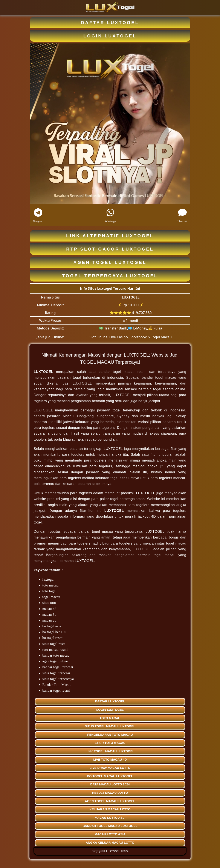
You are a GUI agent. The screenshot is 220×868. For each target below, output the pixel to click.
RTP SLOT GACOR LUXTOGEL (110, 249)
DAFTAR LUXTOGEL (110, 23)
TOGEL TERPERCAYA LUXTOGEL (110, 276)
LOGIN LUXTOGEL (110, 36)
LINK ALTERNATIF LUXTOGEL (110, 236)
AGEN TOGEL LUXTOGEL (110, 262)
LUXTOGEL (131, 297)
